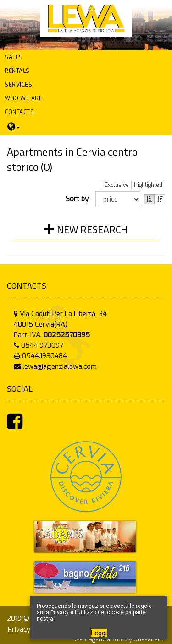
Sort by (79, 199)
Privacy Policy (29, 629)
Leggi (99, 633)
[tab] (86, 235)
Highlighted (148, 185)
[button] (86, 57)
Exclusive (117, 185)
